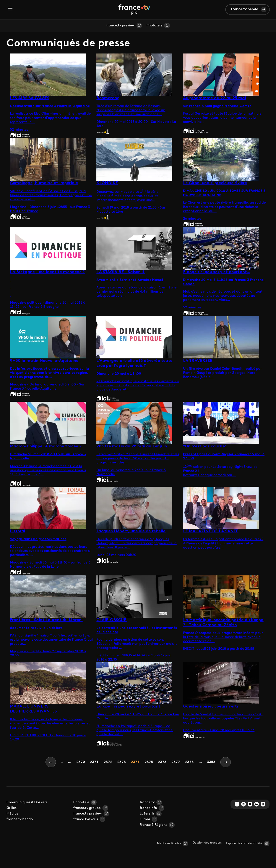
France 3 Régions (153, 825)
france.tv (147, 802)
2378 (189, 762)
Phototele (154, 26)
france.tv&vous (86, 819)
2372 (108, 762)
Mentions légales (169, 843)
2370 (80, 762)
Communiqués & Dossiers (27, 802)
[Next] (226, 762)
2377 (176, 762)
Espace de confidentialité (244, 843)
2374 (135, 762)
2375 (149, 762)
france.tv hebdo (244, 9)
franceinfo (148, 808)
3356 (211, 762)
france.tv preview (120, 26)
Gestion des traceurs (207, 843)
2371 (94, 762)
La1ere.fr (147, 814)
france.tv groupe (87, 808)
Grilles (11, 808)
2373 (121, 762)
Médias (12, 814)
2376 (162, 762)
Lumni (145, 819)
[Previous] (51, 762)
